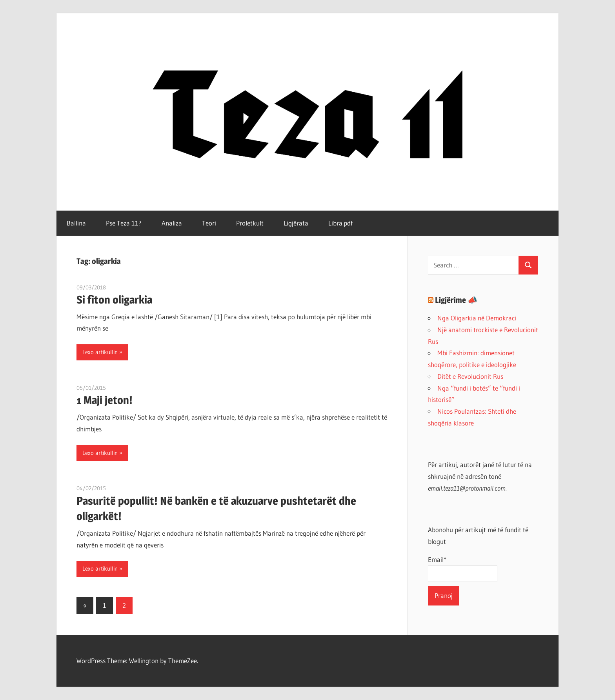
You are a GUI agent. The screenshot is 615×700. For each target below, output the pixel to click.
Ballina (76, 223)
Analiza (172, 223)
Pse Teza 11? (124, 223)
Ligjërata (296, 223)
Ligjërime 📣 (456, 300)
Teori (209, 223)
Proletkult (250, 223)
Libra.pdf (340, 223)
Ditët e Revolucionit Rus (470, 376)
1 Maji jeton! (105, 400)
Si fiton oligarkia (114, 300)
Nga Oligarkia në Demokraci (477, 318)
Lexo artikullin (100, 352)
